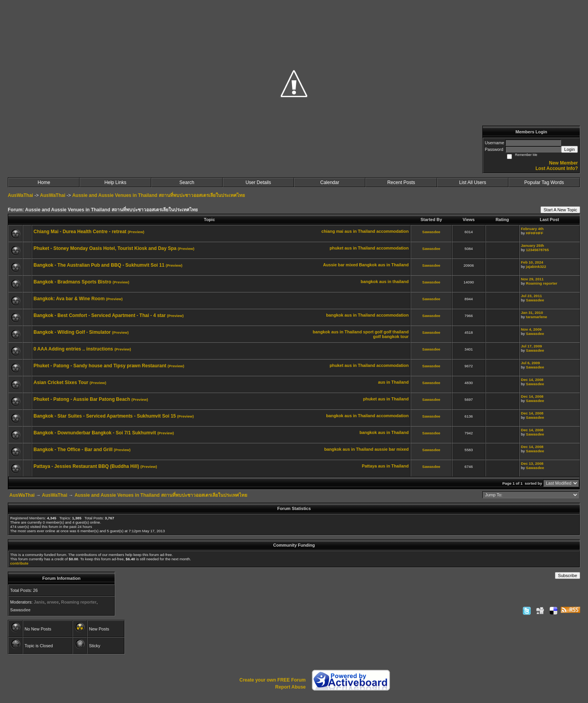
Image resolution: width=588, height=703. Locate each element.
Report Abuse (290, 687)
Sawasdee (431, 232)
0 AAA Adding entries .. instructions (73, 349)
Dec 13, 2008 (532, 463)
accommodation (392, 231)
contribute (19, 563)
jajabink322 (536, 267)
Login (569, 149)
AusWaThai (20, 195)
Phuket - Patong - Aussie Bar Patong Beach (82, 399)
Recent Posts (401, 182)
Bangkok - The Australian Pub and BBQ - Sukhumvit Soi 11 (99, 265)
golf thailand (396, 332)
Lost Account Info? (557, 168)
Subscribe (568, 576)
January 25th (532, 245)
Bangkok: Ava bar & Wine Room (69, 299)
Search (187, 182)
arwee (53, 602)
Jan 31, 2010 (532, 313)
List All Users (472, 182)
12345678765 (538, 250)
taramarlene (537, 317)
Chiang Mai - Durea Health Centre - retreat (80, 232)
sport (368, 332)
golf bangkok (386, 336)
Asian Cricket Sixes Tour (61, 382)
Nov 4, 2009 (531, 329)
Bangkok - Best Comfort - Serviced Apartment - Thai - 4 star (100, 315)
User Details (258, 182)
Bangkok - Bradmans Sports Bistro (72, 282)
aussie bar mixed (391, 449)
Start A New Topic (560, 210)
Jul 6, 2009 (530, 363)
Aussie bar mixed (340, 265)
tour (405, 336)
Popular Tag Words (544, 182)
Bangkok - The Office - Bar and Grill (73, 450)
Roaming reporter (542, 283)
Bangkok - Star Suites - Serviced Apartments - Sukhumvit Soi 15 (105, 416)
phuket (336, 248)
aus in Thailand (360, 231)
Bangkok (368, 265)
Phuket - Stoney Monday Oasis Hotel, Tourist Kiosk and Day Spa (105, 248)
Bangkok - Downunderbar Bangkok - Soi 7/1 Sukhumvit (95, 433)
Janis (39, 602)
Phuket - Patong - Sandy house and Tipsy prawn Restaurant (100, 366)
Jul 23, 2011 (531, 296)
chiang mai (332, 231)
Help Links (115, 182)
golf (379, 332)
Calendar (330, 182)
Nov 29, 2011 (532, 279)
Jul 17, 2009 (531, 346)
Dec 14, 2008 (532, 380)
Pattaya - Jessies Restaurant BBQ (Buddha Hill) (86, 466)
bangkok (369, 282)
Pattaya (369, 466)
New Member (563, 163)
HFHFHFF (535, 233)
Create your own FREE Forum (273, 680)
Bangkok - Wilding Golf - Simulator (72, 332)
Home (44, 182)
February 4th (532, 229)
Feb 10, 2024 (532, 262)
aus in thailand (394, 282)
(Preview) (136, 232)
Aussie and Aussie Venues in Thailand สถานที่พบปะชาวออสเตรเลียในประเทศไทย (159, 195)
